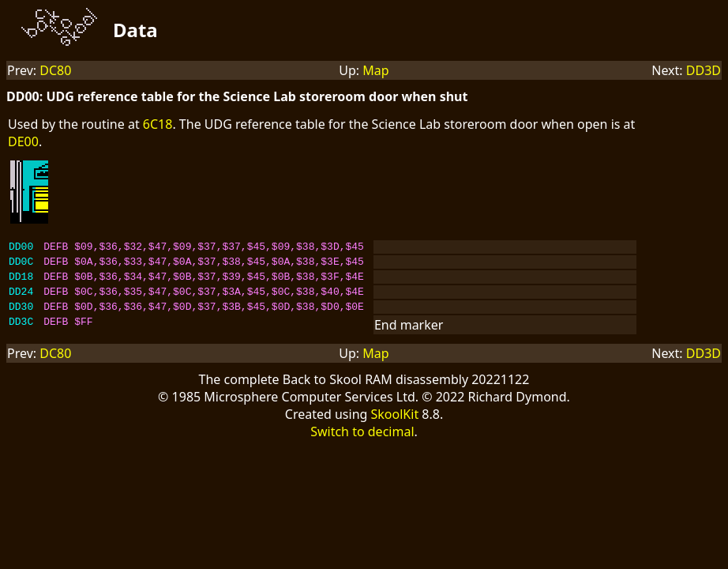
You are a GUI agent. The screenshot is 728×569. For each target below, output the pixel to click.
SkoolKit (395, 426)
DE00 (23, 141)
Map (375, 70)
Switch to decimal (362, 443)
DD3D (704, 70)
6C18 (158, 124)
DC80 (55, 70)
